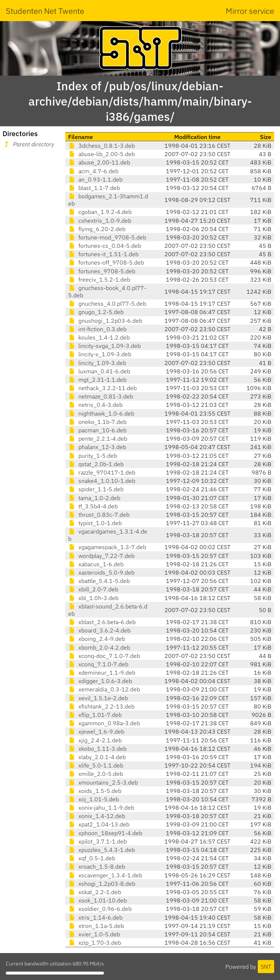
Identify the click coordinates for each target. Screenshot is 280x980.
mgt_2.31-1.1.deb (97, 380)
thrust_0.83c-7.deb (99, 515)
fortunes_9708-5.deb (102, 271)
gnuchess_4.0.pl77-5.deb (107, 303)
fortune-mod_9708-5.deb (107, 237)
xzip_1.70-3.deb (95, 943)
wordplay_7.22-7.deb (101, 556)
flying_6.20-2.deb (97, 229)
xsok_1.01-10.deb (98, 900)
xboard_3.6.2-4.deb (99, 630)
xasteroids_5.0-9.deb (101, 572)
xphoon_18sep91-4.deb (105, 833)
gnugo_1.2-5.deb (96, 312)
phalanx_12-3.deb (97, 447)
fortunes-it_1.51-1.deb (103, 254)
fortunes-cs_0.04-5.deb (105, 246)
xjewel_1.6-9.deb (96, 731)
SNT (266, 967)
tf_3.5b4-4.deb (93, 506)
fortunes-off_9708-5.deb (106, 262)
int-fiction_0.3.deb (97, 329)
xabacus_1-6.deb (96, 564)
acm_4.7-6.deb (93, 171)
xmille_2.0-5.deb (96, 774)
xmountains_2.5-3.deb (103, 782)
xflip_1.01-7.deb (95, 715)
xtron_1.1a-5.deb (96, 926)
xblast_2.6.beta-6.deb (102, 622)
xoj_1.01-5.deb (94, 799)
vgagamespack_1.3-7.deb (107, 547)
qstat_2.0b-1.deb (96, 464)
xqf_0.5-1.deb (92, 858)
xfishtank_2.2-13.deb (101, 706)
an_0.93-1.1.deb (95, 179)
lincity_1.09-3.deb (97, 363)
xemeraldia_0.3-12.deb (104, 689)
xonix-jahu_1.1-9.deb (101, 808)
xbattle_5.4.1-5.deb (99, 581)
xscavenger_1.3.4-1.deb (105, 875)
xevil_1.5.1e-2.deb (98, 698)
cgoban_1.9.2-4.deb (100, 212)
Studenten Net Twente (45, 11)
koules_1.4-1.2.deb (99, 337)
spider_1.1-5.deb (96, 489)
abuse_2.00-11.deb (99, 162)
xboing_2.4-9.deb (97, 639)
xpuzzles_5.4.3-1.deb (102, 850)
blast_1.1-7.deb (94, 188)
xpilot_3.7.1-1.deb (98, 841)
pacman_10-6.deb (97, 430)
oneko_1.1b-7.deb (97, 422)
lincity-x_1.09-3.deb (100, 354)
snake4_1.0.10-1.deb (102, 481)
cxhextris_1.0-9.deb (100, 221)
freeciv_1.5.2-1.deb (99, 279)
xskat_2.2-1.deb (95, 892)
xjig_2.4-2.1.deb (95, 740)
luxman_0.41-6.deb (99, 371)
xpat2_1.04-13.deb (99, 824)
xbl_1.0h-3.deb (93, 598)
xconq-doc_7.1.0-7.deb (104, 656)
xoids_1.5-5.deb (95, 791)
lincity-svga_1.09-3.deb (104, 346)
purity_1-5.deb (93, 456)
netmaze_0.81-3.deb (101, 396)
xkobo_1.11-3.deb (97, 749)
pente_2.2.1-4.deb (98, 439)
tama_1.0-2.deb (94, 498)
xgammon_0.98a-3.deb (104, 723)
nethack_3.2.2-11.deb (102, 388)
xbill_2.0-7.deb (93, 589)
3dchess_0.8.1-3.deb (102, 146)
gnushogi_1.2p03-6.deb (105, 321)
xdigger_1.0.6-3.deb (100, 681)
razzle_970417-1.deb (102, 472)
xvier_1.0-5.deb (94, 934)
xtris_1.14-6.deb (95, 917)
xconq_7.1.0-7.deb (98, 664)
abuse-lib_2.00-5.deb (102, 154)
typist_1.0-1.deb (95, 523)
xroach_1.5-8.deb (97, 866)
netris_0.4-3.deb (95, 405)
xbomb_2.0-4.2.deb (99, 647)
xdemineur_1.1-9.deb (102, 672)
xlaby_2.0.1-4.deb (97, 757)
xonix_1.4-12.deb (97, 816)
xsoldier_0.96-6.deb (100, 909)
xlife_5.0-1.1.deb (96, 765)
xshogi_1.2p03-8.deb (102, 884)
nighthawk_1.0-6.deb (101, 413)
